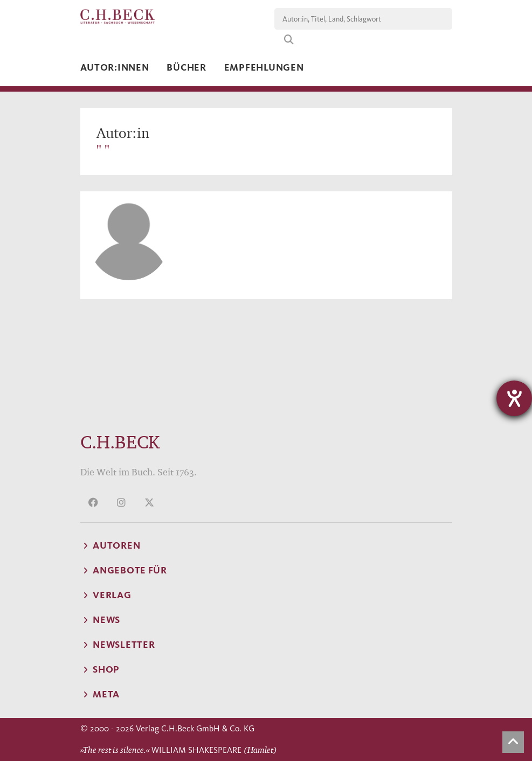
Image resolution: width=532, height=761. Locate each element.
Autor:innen (115, 67)
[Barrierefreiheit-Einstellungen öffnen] (514, 398)
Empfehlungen (264, 67)
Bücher (186, 67)
